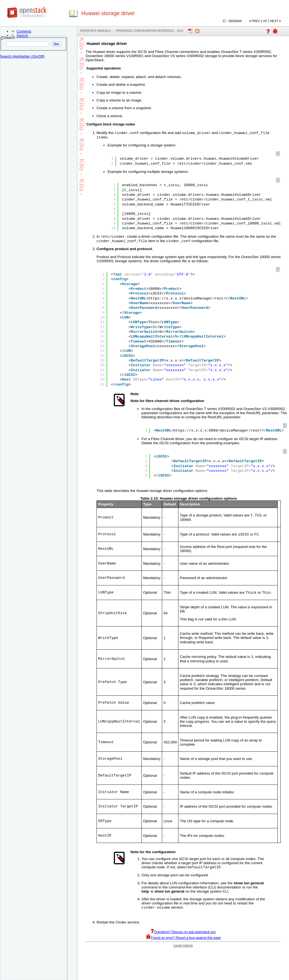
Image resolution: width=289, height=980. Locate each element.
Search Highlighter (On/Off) (22, 56)
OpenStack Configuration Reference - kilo (149, 31)
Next (274, 21)
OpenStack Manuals (95, 31)
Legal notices (183, 954)
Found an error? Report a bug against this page (183, 946)
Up (265, 21)
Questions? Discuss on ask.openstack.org (183, 940)
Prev (256, 21)
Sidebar (235, 21)
